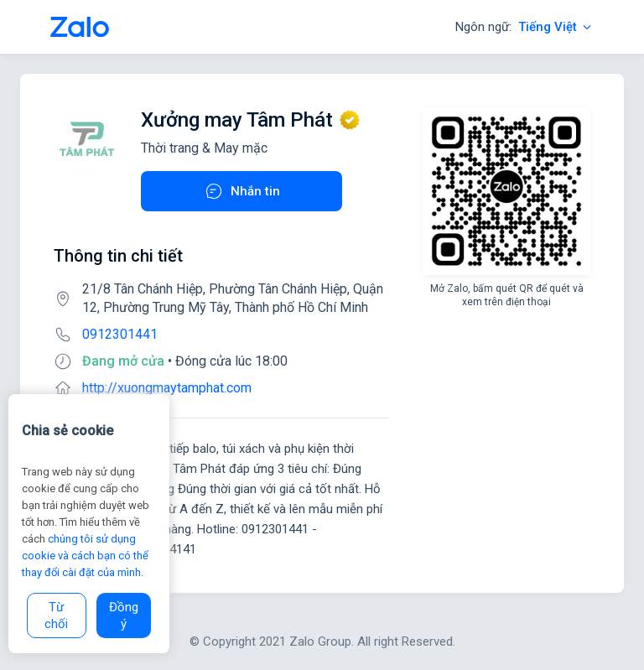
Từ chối (56, 615)
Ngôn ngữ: (525, 27)
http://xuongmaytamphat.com (167, 388)
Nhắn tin (242, 191)
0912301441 (120, 334)
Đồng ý (124, 615)
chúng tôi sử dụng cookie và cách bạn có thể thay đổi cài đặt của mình (85, 556)
